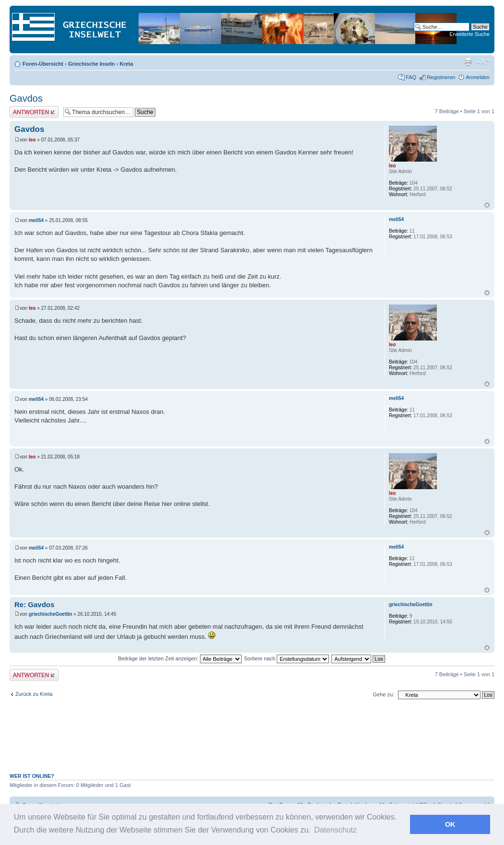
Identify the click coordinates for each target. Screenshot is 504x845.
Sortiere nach (287, 658)
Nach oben (487, 205)
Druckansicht (468, 62)
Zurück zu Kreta (34, 694)
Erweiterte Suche (469, 34)
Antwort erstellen (34, 112)
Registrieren (441, 77)
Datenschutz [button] (335, 830)
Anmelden (478, 77)
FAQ (411, 77)
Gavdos (26, 98)
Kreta (126, 64)
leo (32, 140)
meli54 (36, 220)
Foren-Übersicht (43, 64)
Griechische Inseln (92, 64)
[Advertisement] (252, 741)
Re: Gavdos (34, 604)
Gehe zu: (383, 694)
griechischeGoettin (51, 614)
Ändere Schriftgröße (483, 62)
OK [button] (450, 824)
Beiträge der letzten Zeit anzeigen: (180, 658)
